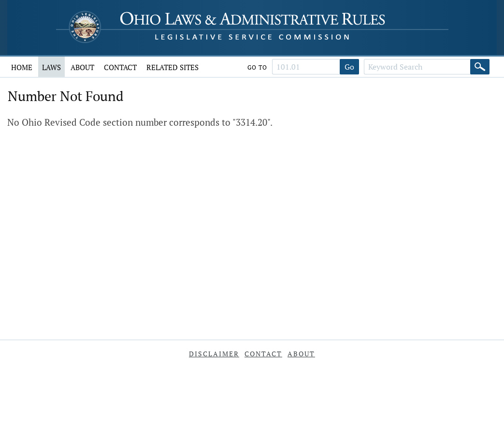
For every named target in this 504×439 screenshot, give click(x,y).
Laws (51, 67)
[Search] (480, 67)
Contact (120, 67)
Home (22, 67)
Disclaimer (214, 354)
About (82, 67)
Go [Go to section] (349, 67)
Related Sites (173, 67)
